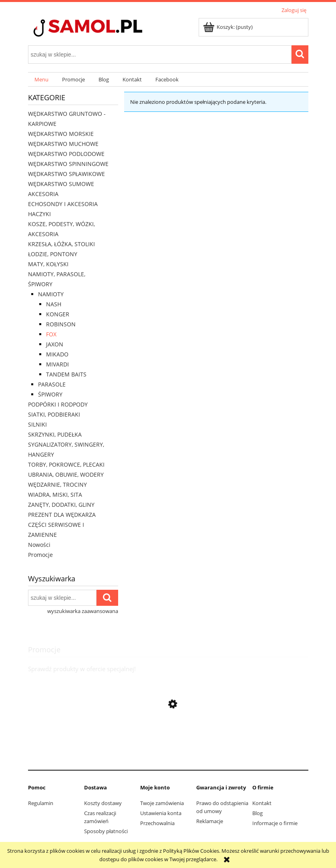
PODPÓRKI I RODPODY (58, 404)
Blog (258, 813)
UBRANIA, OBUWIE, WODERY (66, 474)
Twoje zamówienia (162, 803)
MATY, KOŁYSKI (48, 264)
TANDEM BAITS (66, 374)
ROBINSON (61, 324)
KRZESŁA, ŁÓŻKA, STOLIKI (61, 244)
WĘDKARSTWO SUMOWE (61, 184)
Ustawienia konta (161, 813)
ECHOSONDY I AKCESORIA (63, 204)
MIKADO (57, 354)
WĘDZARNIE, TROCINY (57, 485)
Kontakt (262, 803)
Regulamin (41, 803)
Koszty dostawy (103, 803)
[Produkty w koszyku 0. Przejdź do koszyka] (228, 27)
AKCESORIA (43, 194)
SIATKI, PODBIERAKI (54, 414)
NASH (54, 304)
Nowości (39, 545)
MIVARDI (57, 364)
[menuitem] (42, 80)
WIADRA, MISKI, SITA (55, 495)
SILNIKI (37, 424)
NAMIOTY (51, 294)
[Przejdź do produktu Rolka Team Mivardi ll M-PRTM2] (168, 757)
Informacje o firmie (275, 823)
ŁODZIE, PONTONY (53, 254)
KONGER (58, 314)
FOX (51, 334)
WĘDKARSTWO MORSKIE (61, 134)
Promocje (40, 555)
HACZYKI (39, 214)
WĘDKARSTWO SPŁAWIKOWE (66, 174)
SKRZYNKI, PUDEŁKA (55, 434)
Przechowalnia (157, 823)
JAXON (55, 344)
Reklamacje (210, 821)
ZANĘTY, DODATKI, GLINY (61, 505)
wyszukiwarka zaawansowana (83, 611)
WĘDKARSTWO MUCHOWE (63, 144)
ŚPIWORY (50, 394)
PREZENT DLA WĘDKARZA (62, 515)
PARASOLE (52, 384)
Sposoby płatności (106, 831)
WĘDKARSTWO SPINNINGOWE (68, 164)
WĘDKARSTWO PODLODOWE (66, 154)
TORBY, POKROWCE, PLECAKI (66, 464)
